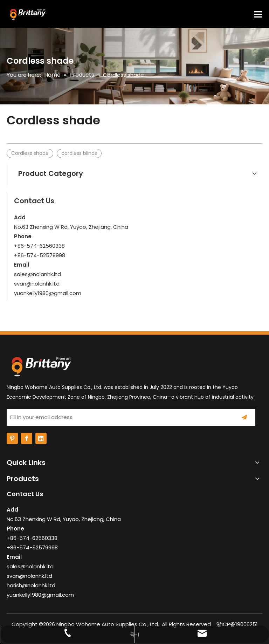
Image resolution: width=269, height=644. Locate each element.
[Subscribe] (244, 417)
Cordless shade (30, 153)
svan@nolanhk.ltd (37, 284)
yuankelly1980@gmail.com (48, 293)
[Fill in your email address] (118, 417)
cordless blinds (79, 153)
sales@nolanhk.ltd (37, 274)
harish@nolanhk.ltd (31, 585)
